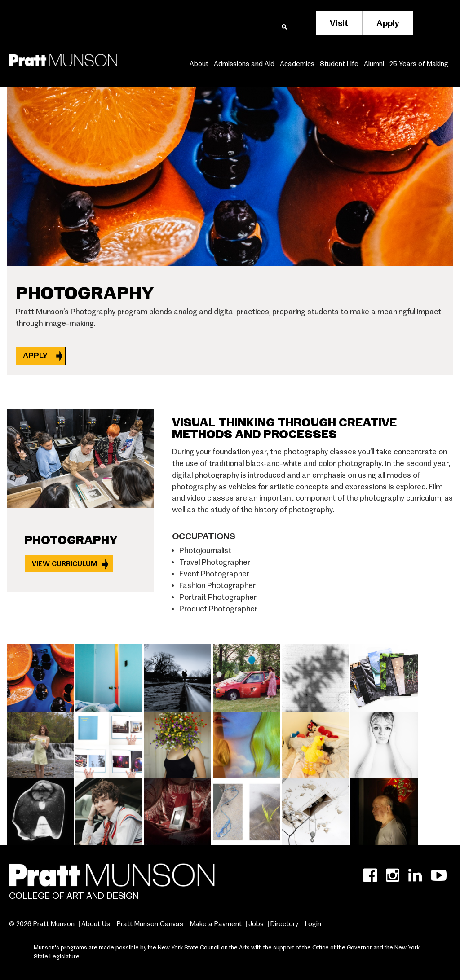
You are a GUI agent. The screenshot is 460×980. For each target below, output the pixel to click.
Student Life (339, 64)
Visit (339, 23)
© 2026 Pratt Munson (42, 924)
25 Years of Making (419, 64)
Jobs (256, 924)
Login (313, 924)
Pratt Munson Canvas (150, 924)
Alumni (374, 64)
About (199, 64)
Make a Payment (216, 924)
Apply (388, 23)
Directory (284, 924)
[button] (41, 676)
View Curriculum (64, 564)
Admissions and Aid (244, 64)
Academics (297, 64)
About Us (96, 924)
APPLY (36, 356)
